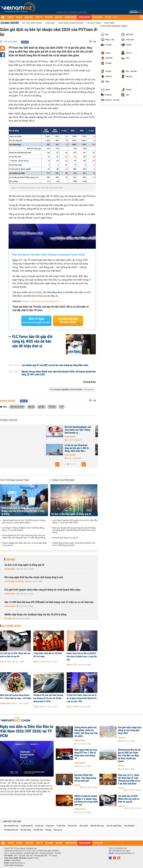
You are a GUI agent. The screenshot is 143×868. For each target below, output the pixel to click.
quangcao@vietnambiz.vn (124, 853)
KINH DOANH (98, 17)
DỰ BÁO (19, 17)
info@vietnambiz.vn (17, 863)
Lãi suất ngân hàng (114, 826)
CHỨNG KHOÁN (70, 17)
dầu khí (31, 407)
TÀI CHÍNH (49, 17)
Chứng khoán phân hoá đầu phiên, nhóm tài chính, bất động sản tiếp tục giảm (86, 732)
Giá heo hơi (72, 826)
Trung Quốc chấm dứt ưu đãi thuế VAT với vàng (48, 655)
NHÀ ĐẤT (58, 17)
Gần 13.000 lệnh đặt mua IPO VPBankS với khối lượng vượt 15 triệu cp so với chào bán (49, 602)
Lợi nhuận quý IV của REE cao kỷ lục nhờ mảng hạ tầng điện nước (55, 365)
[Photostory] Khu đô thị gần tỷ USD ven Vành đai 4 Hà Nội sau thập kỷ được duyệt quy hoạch (129, 756)
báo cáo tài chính (17, 407)
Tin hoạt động (94, 23)
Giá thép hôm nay (11, 830)
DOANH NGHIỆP (84, 17)
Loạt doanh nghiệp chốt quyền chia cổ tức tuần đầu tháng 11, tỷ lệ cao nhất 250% (75, 522)
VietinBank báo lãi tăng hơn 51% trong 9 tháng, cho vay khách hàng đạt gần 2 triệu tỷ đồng (23, 511)
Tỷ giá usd (39, 826)
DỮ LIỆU (108, 17)
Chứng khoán (10, 594)
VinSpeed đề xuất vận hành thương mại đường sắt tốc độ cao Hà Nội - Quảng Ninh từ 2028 (48, 698)
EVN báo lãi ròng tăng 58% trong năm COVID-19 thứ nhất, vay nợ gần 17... (58, 430)
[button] (57, 464)
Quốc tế (3, 662)
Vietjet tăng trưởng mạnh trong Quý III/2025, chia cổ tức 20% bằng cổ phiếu (74, 544)
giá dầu (41, 407)
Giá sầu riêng (26, 830)
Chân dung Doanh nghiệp (71, 23)
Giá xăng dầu (129, 826)
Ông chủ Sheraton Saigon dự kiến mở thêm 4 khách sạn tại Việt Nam (59, 448)
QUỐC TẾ (39, 17)
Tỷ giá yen (50, 826)
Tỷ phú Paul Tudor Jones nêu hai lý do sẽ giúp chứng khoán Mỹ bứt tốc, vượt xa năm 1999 (82, 698)
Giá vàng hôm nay (11, 826)
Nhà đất (48, 455)
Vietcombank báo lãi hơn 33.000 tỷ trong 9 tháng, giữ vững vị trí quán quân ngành (24, 522)
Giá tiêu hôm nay (97, 826)
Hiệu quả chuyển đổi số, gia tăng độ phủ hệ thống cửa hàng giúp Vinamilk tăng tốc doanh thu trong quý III (74, 530)
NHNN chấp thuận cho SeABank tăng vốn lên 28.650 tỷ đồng (35, 615)
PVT (62, 407)
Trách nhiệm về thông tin (14, 865)
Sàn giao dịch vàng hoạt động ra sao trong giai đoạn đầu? (130, 730)
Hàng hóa (122, 738)
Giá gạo (48, 830)
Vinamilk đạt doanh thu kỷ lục (65, 538)
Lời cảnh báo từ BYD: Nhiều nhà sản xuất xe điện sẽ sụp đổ (15, 655)
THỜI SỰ (10, 17)
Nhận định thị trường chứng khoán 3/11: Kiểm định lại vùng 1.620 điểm (16, 697)
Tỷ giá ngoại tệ (27, 826)
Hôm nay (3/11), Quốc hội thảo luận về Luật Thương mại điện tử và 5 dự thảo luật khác (129, 779)
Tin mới (10, 560)
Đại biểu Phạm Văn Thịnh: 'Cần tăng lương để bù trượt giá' (85, 778)
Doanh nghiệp (10, 23)
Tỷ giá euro (61, 826)
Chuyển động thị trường (14, 581)
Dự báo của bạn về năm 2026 (68, 320)
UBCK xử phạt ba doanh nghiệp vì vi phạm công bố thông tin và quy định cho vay (86, 800)
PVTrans (52, 407)
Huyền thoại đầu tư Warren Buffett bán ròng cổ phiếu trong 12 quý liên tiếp (82, 656)
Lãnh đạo (50, 23)
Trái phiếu (109, 23)
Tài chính (8, 619)
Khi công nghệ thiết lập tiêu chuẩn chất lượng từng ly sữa (34, 577)
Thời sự (36, 707)
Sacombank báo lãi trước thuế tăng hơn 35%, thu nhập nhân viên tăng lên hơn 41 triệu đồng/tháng (24, 537)
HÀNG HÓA (29, 17)
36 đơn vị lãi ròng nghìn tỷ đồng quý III (71, 514)
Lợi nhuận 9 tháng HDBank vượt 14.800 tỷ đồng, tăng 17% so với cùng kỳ (23, 529)
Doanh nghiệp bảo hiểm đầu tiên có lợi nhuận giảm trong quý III (25, 544)
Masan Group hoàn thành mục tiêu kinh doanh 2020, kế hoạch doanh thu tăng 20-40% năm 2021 (59, 373)
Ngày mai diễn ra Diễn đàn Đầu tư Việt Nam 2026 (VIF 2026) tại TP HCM (27, 731)
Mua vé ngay (36, 320)
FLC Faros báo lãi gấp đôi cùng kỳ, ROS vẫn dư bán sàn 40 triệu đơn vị (32, 341)
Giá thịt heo (38, 830)
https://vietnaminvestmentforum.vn (41, 301)
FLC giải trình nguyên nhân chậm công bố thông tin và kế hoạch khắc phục (42, 590)
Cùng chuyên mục (63, 480)
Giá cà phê (84, 826)
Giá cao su (58, 830)
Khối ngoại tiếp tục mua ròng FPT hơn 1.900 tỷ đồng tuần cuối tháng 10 (86, 754)
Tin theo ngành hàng (114, 26)
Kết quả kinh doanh (32, 23)
